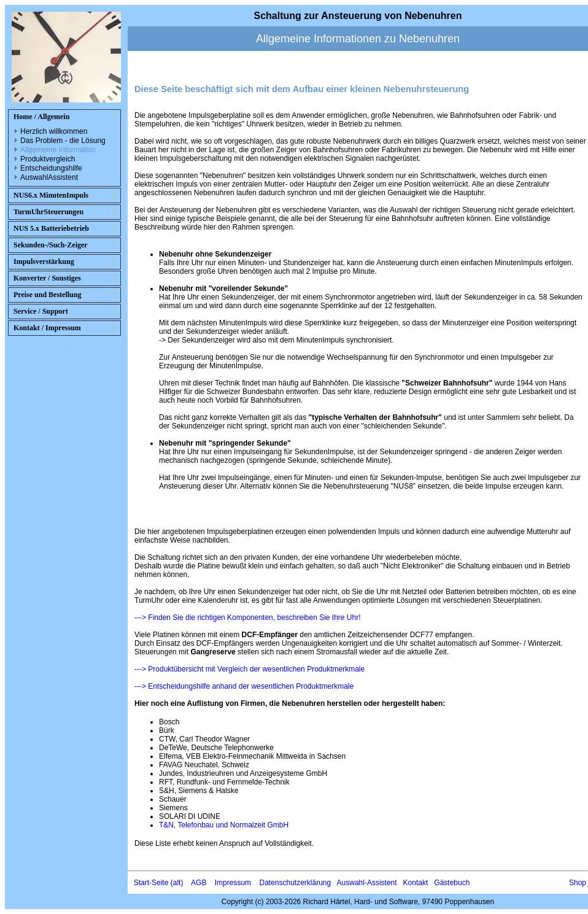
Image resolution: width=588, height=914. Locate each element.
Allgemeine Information (58, 150)
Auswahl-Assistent (367, 883)
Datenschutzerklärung (295, 883)
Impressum (233, 883)
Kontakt (416, 883)
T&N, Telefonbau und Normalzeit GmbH (224, 825)
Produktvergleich (48, 159)
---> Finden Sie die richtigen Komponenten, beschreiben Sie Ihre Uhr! (248, 618)
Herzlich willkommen (54, 131)
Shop (578, 883)
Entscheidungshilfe (51, 168)
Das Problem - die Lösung (63, 141)
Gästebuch (452, 883)
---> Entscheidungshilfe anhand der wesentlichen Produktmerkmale (244, 686)
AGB (199, 883)
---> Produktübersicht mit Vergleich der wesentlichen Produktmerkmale (250, 669)
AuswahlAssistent (49, 177)
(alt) (177, 883)
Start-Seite (151, 883)
